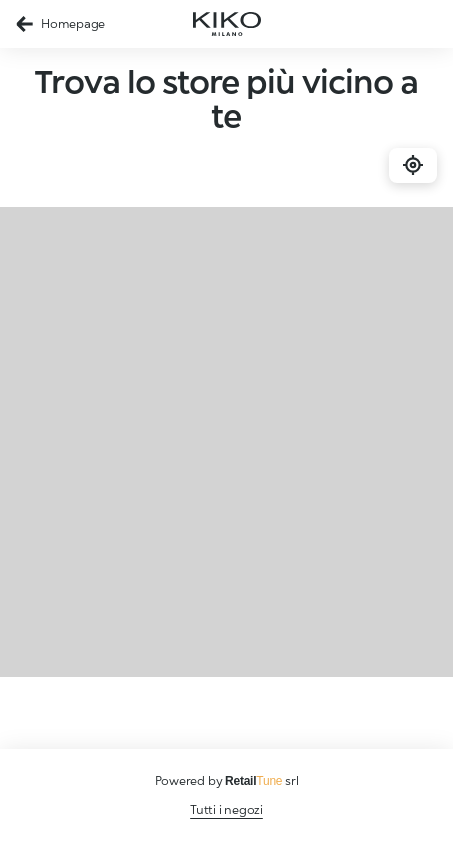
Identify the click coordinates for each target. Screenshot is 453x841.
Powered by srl (227, 780)
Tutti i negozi (226, 809)
